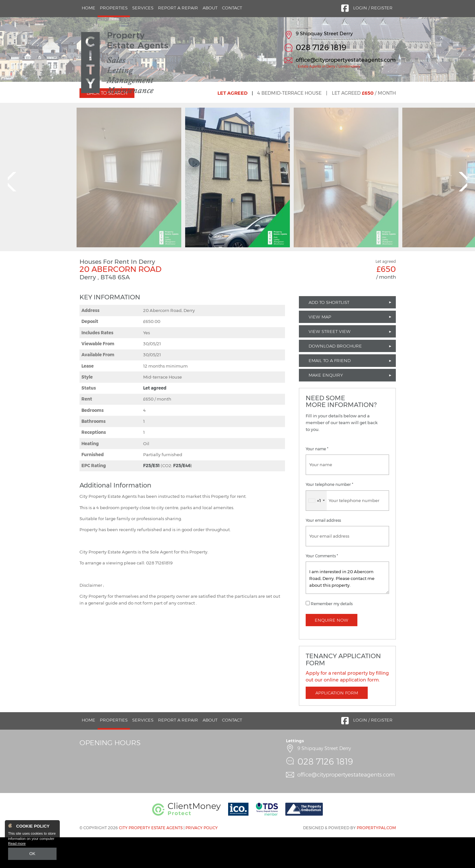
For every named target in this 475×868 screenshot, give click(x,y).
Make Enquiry (326, 406)
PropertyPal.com (376, 859)
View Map (320, 348)
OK (32, 854)
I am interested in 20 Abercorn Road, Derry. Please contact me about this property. (347, 608)
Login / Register (373, 8)
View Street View (330, 362)
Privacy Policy (202, 859)
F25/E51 (151, 497)
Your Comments (322, 587)
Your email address (323, 551)
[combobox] (316, 531)
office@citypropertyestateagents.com (346, 60)
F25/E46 (182, 497)
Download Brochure (335, 377)
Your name (317, 480)
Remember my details (332, 635)
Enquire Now (332, 651)
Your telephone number (329, 516)
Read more (17, 844)
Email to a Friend (330, 391)
